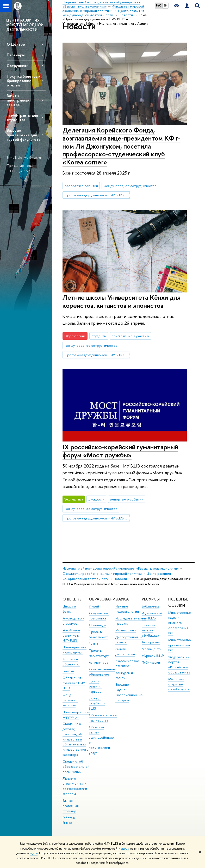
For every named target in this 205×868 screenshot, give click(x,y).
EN (166, 5)
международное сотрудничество (130, 186)
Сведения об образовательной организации (76, 767)
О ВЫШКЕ (72, 599)
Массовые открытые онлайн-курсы (179, 684)
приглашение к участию (130, 336)
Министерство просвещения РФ (180, 645)
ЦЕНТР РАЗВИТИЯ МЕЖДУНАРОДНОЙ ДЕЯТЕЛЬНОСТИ (25, 25)
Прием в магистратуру (99, 653)
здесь (125, 849)
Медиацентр (151, 649)
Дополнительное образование (102, 672)
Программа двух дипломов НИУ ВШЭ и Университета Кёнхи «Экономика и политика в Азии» (97, 195)
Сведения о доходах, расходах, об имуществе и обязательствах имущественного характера (76, 739)
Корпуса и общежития (71, 662)
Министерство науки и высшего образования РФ (180, 623)
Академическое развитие (127, 663)
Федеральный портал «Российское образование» (179, 665)
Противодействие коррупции (76, 715)
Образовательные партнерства (103, 718)
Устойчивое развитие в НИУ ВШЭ (71, 635)
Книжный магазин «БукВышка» (150, 630)
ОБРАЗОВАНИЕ (103, 599)
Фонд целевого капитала (70, 700)
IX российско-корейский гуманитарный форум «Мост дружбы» (120, 451)
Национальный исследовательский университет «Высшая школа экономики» (121, 568)
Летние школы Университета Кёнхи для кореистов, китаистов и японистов (122, 301)
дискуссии (97, 499)
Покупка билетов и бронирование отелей (24, 81)
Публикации (151, 662)
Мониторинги (126, 630)
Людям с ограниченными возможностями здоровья (75, 786)
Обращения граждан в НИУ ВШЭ (74, 683)
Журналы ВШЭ (153, 656)
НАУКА (122, 599)
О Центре (16, 44)
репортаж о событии (81, 186)
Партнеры (16, 55)
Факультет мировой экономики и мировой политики (102, 574)
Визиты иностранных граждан (18, 100)
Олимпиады (97, 625)
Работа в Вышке (69, 820)
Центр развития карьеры (96, 686)
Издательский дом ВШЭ (152, 616)
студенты (99, 336)
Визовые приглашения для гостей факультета (24, 135)
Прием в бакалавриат (98, 634)
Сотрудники (18, 66)
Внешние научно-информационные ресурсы (129, 692)
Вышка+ (95, 644)
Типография (151, 642)
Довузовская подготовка (99, 616)
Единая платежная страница (71, 806)
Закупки (68, 671)
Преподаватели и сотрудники (74, 650)
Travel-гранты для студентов (22, 117)
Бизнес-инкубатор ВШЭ (97, 703)
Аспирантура (98, 662)
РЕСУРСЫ (151, 599)
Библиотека (151, 606)
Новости (120, 579)
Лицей (94, 606)
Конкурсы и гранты (124, 675)
